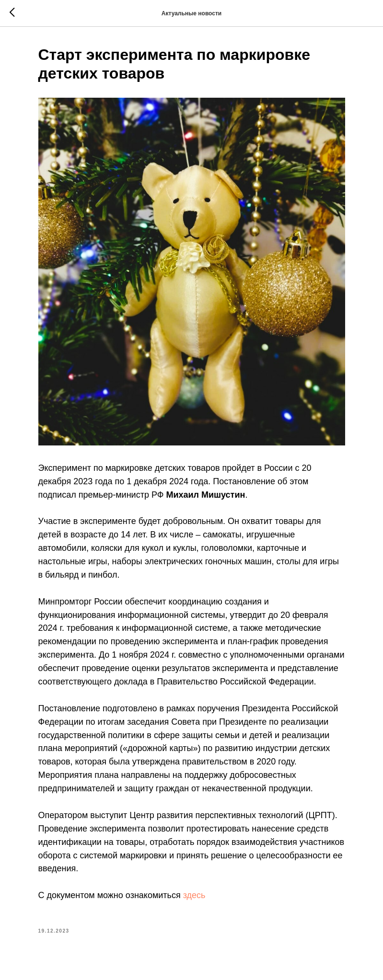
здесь (194, 895)
